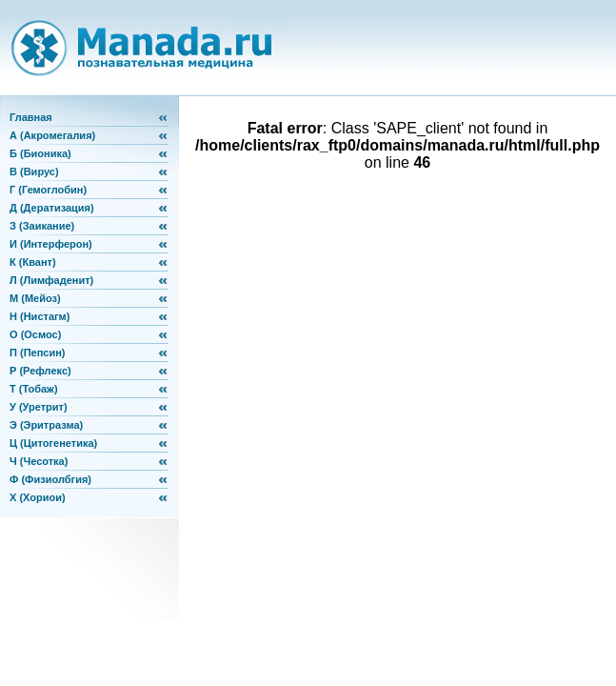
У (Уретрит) (39, 407)
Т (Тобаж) (34, 389)
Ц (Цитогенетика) (53, 443)
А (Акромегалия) (52, 135)
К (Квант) (33, 262)
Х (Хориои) (38, 497)
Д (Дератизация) (52, 208)
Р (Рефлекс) (40, 371)
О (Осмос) (35, 334)
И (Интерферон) (51, 244)
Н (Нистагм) (40, 316)
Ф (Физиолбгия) (50, 479)
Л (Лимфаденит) (51, 280)
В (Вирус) (34, 171)
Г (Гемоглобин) (48, 190)
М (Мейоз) (35, 298)
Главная (31, 117)
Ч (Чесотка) (39, 461)
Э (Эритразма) (46, 425)
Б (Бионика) (40, 153)
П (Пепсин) (37, 353)
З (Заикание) (42, 226)
